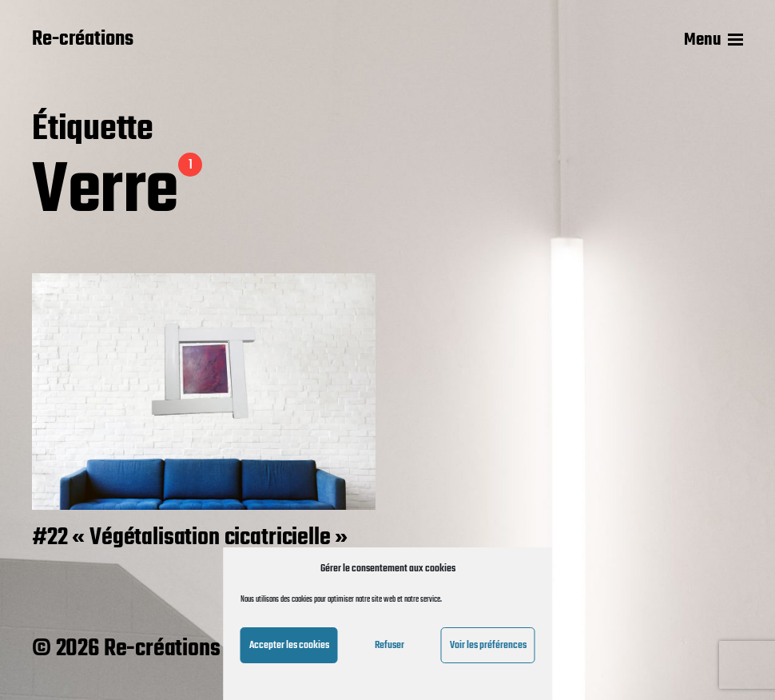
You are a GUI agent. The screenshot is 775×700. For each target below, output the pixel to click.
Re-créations (83, 40)
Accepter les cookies (289, 645)
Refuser (389, 645)
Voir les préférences (488, 645)
